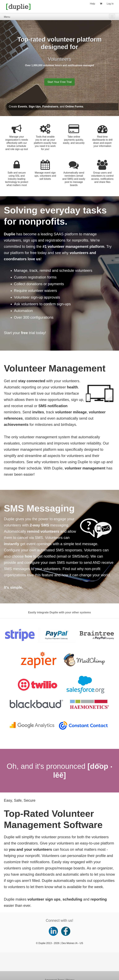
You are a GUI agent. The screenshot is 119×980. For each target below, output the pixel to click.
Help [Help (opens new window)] (93, 4)
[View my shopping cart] (101, 4)
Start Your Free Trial (59, 82)
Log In (110, 4)
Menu (7, 17)
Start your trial (19, 333)
